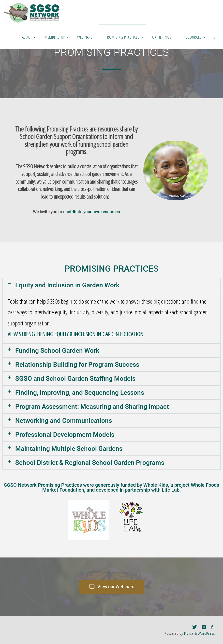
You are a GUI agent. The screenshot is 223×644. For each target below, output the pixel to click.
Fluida (188, 633)
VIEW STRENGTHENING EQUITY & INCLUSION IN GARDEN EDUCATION (75, 334)
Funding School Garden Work (57, 351)
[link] (213, 37)
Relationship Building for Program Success (77, 365)
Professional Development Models (65, 435)
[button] (111, 285)
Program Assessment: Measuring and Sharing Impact (92, 407)
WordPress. (207, 633)
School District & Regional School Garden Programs (90, 463)
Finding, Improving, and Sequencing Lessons (80, 393)
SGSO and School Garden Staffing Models (75, 379)
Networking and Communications (64, 421)
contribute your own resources (92, 212)
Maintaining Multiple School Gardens (69, 449)
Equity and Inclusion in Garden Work (67, 285)
